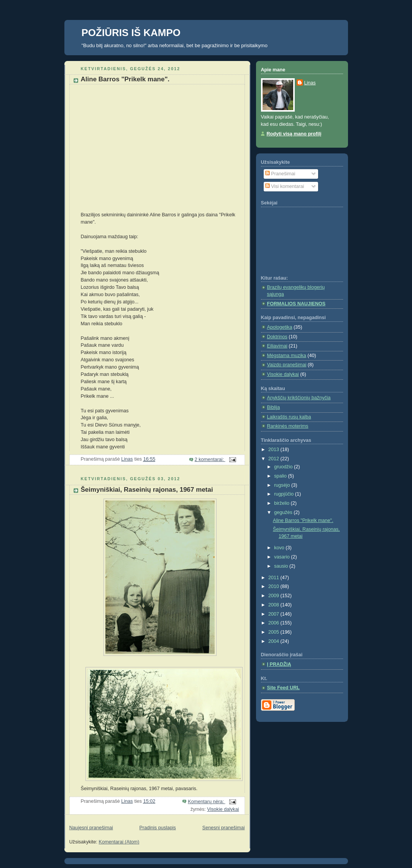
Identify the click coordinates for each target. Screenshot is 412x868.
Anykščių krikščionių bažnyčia (299, 398)
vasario (282, 557)
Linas (310, 83)
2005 (274, 632)
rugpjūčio (285, 494)
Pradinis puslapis (158, 828)
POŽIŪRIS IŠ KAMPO (131, 33)
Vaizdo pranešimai (287, 365)
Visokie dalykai (223, 809)
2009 (274, 596)
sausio (282, 566)
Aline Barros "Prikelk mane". (125, 79)
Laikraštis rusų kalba (289, 417)
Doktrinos (277, 337)
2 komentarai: (210, 460)
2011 (274, 578)
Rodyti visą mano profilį (294, 134)
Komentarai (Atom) (119, 842)
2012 (274, 459)
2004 (274, 641)
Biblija (274, 407)
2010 (274, 586)
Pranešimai (280, 174)
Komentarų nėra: (206, 802)
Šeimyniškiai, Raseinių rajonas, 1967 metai (147, 490)
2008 (274, 605)
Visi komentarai (285, 186)
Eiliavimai (277, 346)
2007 (274, 614)
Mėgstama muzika (287, 356)
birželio (282, 503)
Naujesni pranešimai (91, 828)
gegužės (284, 512)
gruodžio (284, 467)
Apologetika (280, 327)
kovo (280, 548)
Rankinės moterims (288, 426)
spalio (281, 476)
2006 (274, 623)
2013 (274, 450)
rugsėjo (283, 485)
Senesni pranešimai (224, 828)
